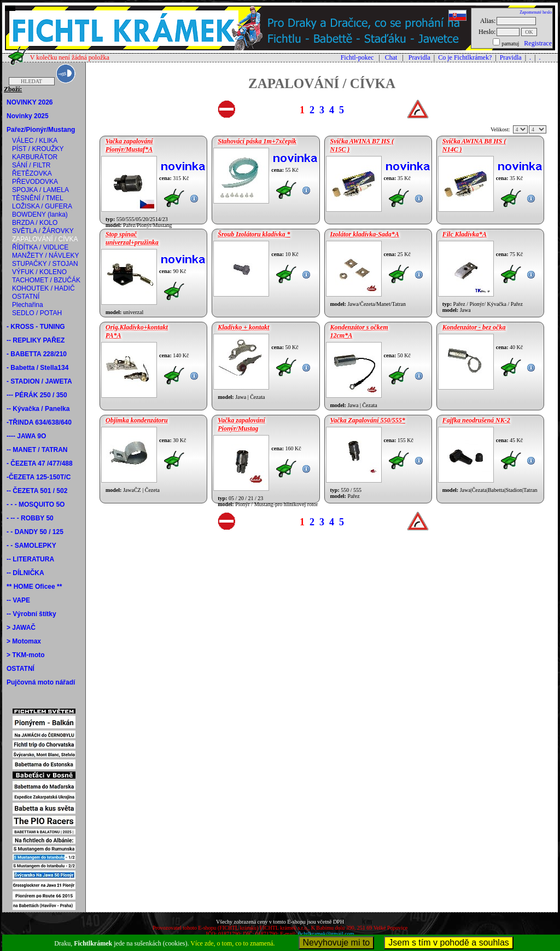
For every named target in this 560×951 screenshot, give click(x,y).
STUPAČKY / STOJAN (45, 264)
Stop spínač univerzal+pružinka (132, 238)
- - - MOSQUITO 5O (36, 505)
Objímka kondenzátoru (137, 420)
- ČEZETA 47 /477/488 (40, 463)
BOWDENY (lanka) (40, 214)
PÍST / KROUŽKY (38, 149)
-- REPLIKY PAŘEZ (36, 340)
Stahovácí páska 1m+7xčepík (257, 141)
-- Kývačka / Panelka (38, 409)
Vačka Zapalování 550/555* (368, 420)
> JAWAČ (21, 628)
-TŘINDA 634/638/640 (39, 422)
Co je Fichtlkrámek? (465, 57)
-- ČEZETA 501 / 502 (37, 491)
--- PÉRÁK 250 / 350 (37, 395)
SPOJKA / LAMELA (40, 190)
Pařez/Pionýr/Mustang (41, 130)
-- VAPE (18, 600)
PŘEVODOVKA (35, 182)
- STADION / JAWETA (39, 381)
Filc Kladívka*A (465, 234)
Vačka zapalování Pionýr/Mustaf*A (129, 145)
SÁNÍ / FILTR (31, 165)
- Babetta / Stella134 (37, 368)
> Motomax (24, 641)
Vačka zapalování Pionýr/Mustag (241, 424)
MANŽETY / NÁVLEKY (45, 256)
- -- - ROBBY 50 (30, 518)
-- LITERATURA (30, 559)
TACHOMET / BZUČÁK (46, 280)
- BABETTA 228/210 (37, 354)
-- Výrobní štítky (31, 614)
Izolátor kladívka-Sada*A (365, 234)
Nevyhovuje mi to (337, 943)
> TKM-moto (26, 655)
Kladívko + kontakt (243, 327)
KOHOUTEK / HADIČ (43, 288)
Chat (391, 57)
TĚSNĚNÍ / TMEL (38, 198)
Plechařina (28, 305)
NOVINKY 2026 (30, 102)
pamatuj (510, 44)
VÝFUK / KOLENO (39, 272)
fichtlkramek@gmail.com (326, 934)
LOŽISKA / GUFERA (42, 206)
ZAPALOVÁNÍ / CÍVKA (45, 239)
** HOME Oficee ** (34, 587)
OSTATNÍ (26, 297)
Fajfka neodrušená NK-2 (476, 420)
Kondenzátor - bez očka (474, 327)
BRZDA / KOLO (35, 223)
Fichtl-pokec (357, 57)
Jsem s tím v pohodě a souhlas (449, 943)
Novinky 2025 (28, 116)
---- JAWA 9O (26, 436)
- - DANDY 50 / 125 (35, 532)
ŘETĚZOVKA (32, 173)
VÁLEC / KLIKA (35, 141)
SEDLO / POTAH (37, 313)
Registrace (538, 43)
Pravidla (419, 57)
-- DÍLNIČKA (25, 573)
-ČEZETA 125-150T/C (39, 477)
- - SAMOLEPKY (31, 546)
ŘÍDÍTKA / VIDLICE (40, 247)
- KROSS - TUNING (36, 327)
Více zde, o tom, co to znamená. (232, 943)
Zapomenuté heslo (536, 12)
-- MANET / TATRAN (37, 450)
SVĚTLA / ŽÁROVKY (43, 231)
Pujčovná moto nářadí (41, 682)
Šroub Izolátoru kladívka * (254, 234)
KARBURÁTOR (35, 157)
